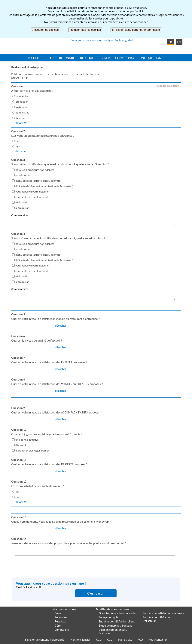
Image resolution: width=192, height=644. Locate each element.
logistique (21, 107)
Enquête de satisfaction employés (163, 613)
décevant (21, 445)
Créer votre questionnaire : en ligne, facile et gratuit (102, 40)
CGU (99, 640)
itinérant (21, 118)
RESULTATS (88, 58)
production (22, 102)
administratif (23, 113)
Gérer (58, 626)
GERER (105, 58)
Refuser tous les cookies (85, 30)
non (18, 147)
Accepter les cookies (46, 30)
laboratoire (22, 96)
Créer (58, 613)
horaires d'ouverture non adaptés (35, 170)
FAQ (140, 640)
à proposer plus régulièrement (33, 451)
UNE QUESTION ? (151, 58)
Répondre (61, 617)
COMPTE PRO (125, 58)
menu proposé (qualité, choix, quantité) (38, 181)
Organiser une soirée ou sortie (117, 613)
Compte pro (62, 630)
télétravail (21, 202)
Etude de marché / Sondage (116, 626)
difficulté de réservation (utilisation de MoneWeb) (44, 186)
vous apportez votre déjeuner (32, 192)
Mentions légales (80, 640)
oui (17, 141)
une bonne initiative (27, 440)
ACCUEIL (33, 58)
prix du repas (23, 175)
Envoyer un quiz (109, 617)
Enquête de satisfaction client (117, 621)
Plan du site (125, 640)
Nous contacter (158, 640)
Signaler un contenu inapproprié (45, 640)
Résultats (60, 621)
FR (170, 42)
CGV (110, 640)
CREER (49, 58)
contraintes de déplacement (32, 197)
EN (179, 42)
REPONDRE (67, 58)
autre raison (22, 208)
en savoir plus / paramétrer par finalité (136, 30)
